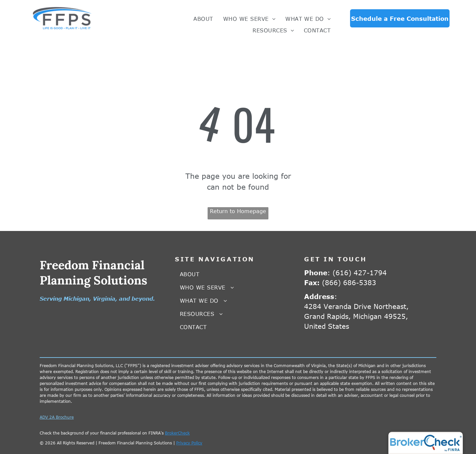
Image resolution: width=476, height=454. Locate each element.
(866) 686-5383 (349, 282)
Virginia (104, 299)
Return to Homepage (238, 211)
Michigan (76, 299)
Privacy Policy (189, 443)
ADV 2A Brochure (57, 417)
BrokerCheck (177, 433)
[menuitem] (203, 19)
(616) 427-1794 (360, 272)
